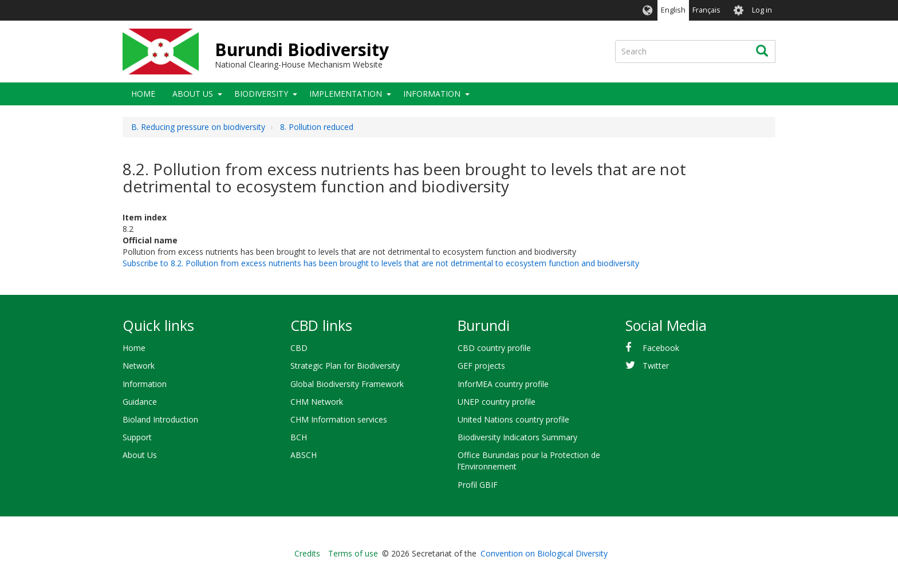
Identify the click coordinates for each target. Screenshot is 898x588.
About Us (193, 94)
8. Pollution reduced (317, 127)
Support (137, 437)
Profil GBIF (478, 485)
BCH (299, 437)
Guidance (140, 402)
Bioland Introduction (160, 419)
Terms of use (353, 553)
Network (139, 366)
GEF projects (481, 366)
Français (706, 10)
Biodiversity (261, 94)
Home (143, 94)
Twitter (656, 366)
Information (432, 94)
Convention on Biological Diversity (544, 553)
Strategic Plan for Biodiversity (345, 366)
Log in (762, 10)
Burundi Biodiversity (302, 50)
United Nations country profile (513, 419)
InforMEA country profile (503, 384)
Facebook (661, 348)
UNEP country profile (497, 402)
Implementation (346, 94)
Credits (307, 553)
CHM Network (317, 402)
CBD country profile (494, 348)
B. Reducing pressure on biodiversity (198, 127)
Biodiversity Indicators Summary (517, 437)
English (673, 10)
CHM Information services (339, 419)
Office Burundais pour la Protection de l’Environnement (529, 461)
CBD (299, 348)
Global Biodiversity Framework (347, 384)
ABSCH (304, 455)
